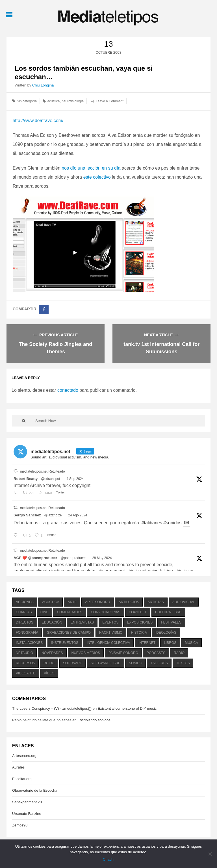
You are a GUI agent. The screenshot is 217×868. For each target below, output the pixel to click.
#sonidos (172, 523)
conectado (68, 390)
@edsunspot (51, 479)
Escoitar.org (22, 779)
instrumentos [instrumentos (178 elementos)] (65, 643)
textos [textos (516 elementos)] (183, 663)
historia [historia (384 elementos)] (139, 633)
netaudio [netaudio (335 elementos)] (24, 653)
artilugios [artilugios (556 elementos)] (129, 602)
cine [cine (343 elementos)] (45, 612)
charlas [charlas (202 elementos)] (24, 612)
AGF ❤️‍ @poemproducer (35, 558)
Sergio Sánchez (27, 515)
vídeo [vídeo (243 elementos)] (49, 673)
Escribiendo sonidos (94, 720)
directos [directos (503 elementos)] (25, 622)
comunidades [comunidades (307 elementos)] (70, 612)
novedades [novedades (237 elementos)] (52, 653)
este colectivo (97, 177)
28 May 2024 (102, 558)
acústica (53, 101)
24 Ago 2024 (78, 515)
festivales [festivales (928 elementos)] (171, 622)
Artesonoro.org (24, 756)
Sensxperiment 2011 (29, 802)
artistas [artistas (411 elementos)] (156, 602)
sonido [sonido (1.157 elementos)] (135, 663)
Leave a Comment (110, 101)
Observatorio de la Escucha (35, 790)
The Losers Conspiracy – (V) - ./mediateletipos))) (52, 708)
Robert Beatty (26, 479)
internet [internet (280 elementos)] (147, 643)
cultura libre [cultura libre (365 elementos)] (168, 612)
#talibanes (152, 523)
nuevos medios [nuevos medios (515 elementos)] (86, 653)
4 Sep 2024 (75, 479)
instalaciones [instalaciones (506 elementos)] (29, 643)
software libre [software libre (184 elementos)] (105, 663)
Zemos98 (20, 825)
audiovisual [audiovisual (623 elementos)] (184, 602)
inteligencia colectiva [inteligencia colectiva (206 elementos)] (108, 643)
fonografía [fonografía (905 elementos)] (27, 633)
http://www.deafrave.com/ (38, 121)
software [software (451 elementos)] (73, 663)
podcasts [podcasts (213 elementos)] (156, 653)
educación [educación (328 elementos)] (52, 622)
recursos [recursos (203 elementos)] (25, 663)
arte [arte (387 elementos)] (72, 602)
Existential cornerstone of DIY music (127, 708)
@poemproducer (73, 558)
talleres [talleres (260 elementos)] (159, 663)
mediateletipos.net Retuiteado (43, 471)
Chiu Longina (43, 85)
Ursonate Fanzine (27, 814)
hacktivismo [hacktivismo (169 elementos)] (111, 633)
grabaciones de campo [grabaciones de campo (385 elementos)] (69, 633)
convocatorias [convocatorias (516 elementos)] (105, 612)
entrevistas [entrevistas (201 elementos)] (82, 622)
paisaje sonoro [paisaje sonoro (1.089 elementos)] (123, 653)
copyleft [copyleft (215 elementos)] (138, 612)
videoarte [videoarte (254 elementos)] (26, 673)
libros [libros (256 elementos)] (170, 643)
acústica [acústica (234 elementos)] (51, 602)
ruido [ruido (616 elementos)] (49, 663)
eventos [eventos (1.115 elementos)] (110, 622)
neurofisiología (73, 101)
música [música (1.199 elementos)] (191, 643)
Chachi (108, 859)
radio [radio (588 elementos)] (179, 653)
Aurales (18, 767)
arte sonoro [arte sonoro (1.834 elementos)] (97, 602)
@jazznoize (53, 515)
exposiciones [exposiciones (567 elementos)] (140, 622)
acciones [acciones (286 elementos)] (25, 602)
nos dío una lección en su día (91, 168)
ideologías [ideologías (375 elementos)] (166, 633)
